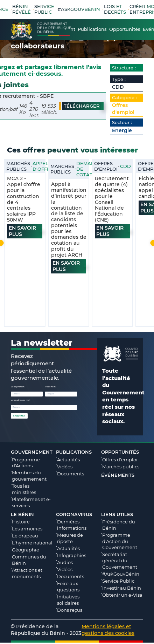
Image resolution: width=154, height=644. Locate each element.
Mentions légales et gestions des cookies (108, 631)
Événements (118, 476)
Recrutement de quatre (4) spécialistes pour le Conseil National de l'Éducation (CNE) (112, 201)
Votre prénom (18, 388)
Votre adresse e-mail (21, 401)
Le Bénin (22, 516)
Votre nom (50, 388)
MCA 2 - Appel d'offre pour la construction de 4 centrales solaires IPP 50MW (24, 201)
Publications (74, 453)
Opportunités (120, 453)
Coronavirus (74, 516)
